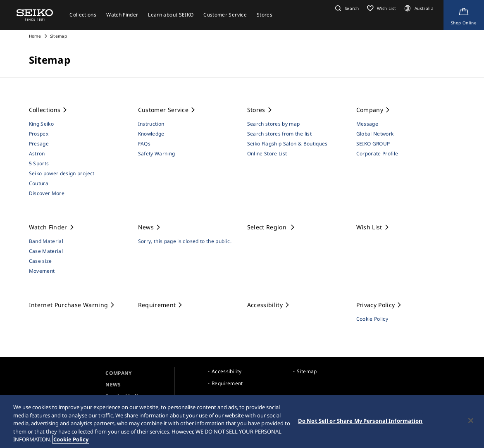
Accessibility (269, 305)
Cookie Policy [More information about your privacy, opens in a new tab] (71, 440)
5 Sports (39, 163)
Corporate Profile (377, 154)
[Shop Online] (464, 15)
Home (35, 36)
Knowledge (151, 134)
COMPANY (118, 373)
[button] (346, 8)
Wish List (373, 227)
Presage (39, 144)
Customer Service (167, 110)
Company (374, 110)
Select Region (272, 227)
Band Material (46, 241)
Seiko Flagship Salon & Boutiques (287, 144)
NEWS (113, 385)
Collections (49, 110)
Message (367, 124)
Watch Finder (52, 227)
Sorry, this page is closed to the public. (185, 241)
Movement (42, 271)
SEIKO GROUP (373, 144)
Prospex (39, 134)
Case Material (46, 251)
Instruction (151, 124)
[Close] (471, 421)
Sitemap (307, 371)
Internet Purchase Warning (72, 305)
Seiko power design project (62, 173)
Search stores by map (274, 124)
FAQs (144, 144)
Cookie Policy (372, 319)
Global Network (375, 134)
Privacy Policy (379, 305)
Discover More (47, 193)
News (150, 227)
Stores (260, 110)
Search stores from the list (279, 134)
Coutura (39, 183)
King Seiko (42, 124)
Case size (41, 261)
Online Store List (267, 154)
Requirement (161, 305)
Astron (37, 154)
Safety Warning (157, 154)
